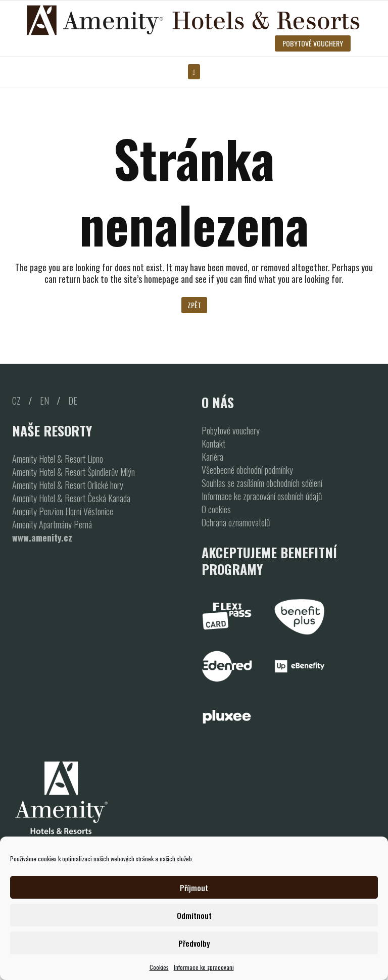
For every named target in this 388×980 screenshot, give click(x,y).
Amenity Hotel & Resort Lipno (58, 459)
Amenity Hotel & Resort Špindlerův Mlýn (74, 472)
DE (73, 401)
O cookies (216, 509)
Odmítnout (194, 915)
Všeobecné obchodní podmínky (247, 470)
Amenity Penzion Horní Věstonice (63, 511)
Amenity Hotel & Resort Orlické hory (68, 485)
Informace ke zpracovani (204, 967)
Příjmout (194, 888)
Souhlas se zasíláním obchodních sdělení (262, 483)
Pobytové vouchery (231, 430)
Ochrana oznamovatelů (236, 522)
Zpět (194, 305)
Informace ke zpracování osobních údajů (262, 496)
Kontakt (213, 444)
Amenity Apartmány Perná (52, 524)
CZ (16, 401)
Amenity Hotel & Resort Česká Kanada (71, 498)
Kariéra (212, 457)
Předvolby (194, 943)
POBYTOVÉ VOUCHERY (313, 43)
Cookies (159, 967)
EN (44, 401)
